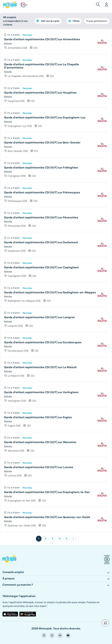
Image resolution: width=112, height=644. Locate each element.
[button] (99, 5)
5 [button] (66, 539)
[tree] (56, 280)
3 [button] (53, 539)
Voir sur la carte (48, 21)
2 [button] (46, 539)
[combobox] (97, 21)
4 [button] (60, 539)
